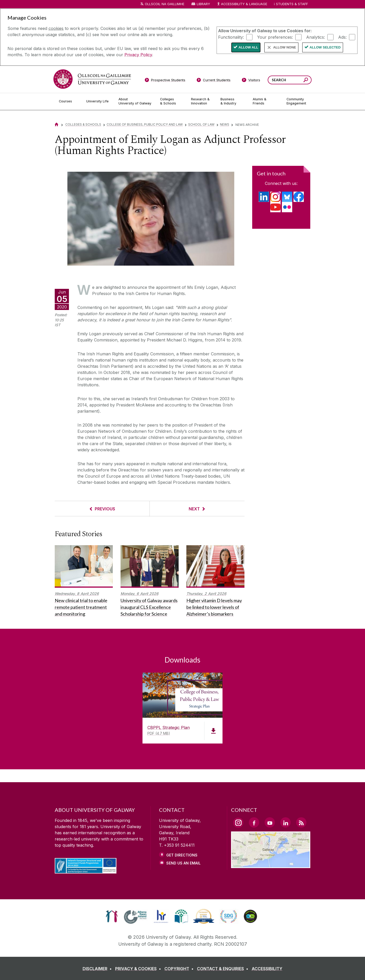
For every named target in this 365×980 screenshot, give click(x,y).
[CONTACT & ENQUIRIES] (224, 969)
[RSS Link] (301, 822)
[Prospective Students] (165, 81)
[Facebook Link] (254, 822)
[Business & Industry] (232, 101)
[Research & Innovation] (202, 101)
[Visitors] (251, 81)
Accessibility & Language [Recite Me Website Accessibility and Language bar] (242, 4)
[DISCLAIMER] (98, 969)
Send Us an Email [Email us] (183, 863)
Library (203, 4)
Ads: (342, 37)
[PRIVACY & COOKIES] (139, 969)
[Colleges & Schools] (171, 101)
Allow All (248, 47)
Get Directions (182, 855)
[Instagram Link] (238, 823)
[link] (112, 916)
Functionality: (231, 37)
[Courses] (68, 101)
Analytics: (316, 37)
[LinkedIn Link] (285, 822)
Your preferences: (275, 37)
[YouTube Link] (270, 822)
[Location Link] (271, 865)
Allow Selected (325, 47)
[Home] (57, 124)
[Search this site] (306, 81)
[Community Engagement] (296, 101)
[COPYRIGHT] (180, 969)
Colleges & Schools (83, 124)
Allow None (285, 47)
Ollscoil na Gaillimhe (165, 4)
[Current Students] (214, 81)
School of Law (201, 124)
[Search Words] (290, 80)
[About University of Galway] (135, 101)
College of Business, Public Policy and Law (145, 124)
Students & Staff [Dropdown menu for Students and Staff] (292, 4)
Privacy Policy (138, 55)
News (225, 124)
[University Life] (98, 101)
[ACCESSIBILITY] (267, 969)
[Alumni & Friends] (265, 101)
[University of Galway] (92, 79)
